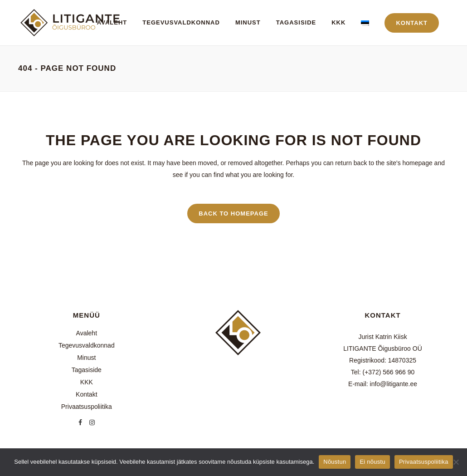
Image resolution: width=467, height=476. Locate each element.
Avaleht (87, 333)
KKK (87, 382)
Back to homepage (233, 213)
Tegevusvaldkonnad (87, 345)
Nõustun (335, 462)
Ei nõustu (372, 462)
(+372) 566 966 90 (388, 372)
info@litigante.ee (394, 384)
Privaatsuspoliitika (87, 407)
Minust (86, 358)
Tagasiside (87, 370)
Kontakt (86, 394)
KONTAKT (412, 23)
